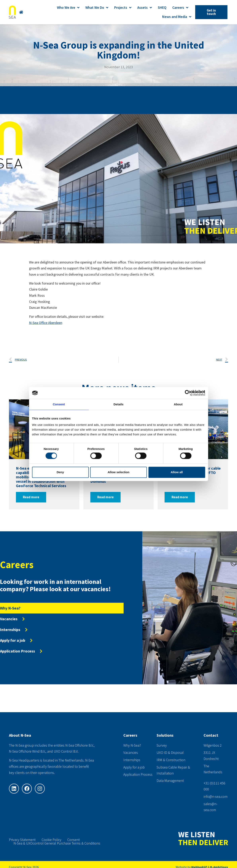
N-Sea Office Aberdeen (46, 323)
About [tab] (178, 404)
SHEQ (162, 7)
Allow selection (119, 472)
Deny (60, 472)
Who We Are (68, 8)
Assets (145, 8)
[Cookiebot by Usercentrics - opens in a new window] (188, 393)
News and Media (177, 17)
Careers (180, 8)
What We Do (97, 8)
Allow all (177, 472)
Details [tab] (119, 404)
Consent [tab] (59, 404)
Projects (123, 8)
